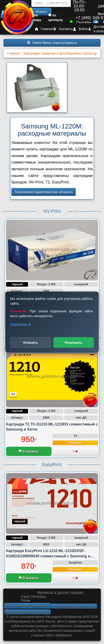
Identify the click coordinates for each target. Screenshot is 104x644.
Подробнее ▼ (20, 324)
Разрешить (74, 343)
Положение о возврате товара (74, 606)
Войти (80, 29)
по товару (36, 18)
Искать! (41, 12)
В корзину (29, 451)
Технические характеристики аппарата (44, 192)
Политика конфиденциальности (27, 605)
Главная (44, 29)
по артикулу (56, 18)
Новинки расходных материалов (27, 612)
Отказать (31, 343)
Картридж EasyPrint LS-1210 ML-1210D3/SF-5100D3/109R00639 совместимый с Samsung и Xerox (48, 556)
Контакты (63, 29)
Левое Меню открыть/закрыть (52, 43)
